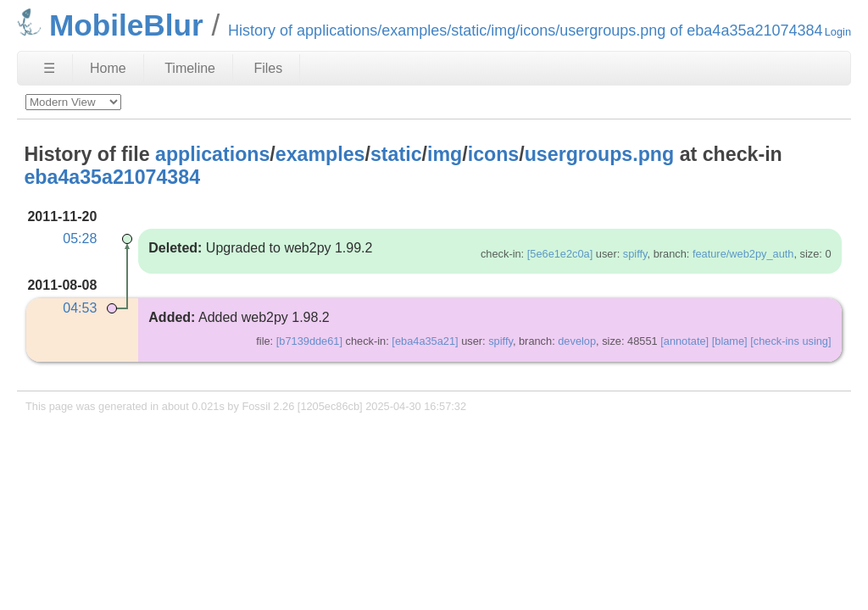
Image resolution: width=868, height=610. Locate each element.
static (396, 154)
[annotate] (684, 341)
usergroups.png (600, 154)
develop (577, 341)
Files (268, 68)
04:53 (80, 308)
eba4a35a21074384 (112, 177)
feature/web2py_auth (743, 254)
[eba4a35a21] (425, 341)
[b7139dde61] (309, 341)
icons (494, 154)
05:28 (80, 238)
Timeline (190, 68)
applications (212, 154)
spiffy (635, 254)
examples (320, 154)
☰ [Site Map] (49, 68)
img (445, 154)
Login (838, 32)
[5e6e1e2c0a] (560, 254)
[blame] (730, 341)
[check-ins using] (790, 341)
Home (108, 68)
